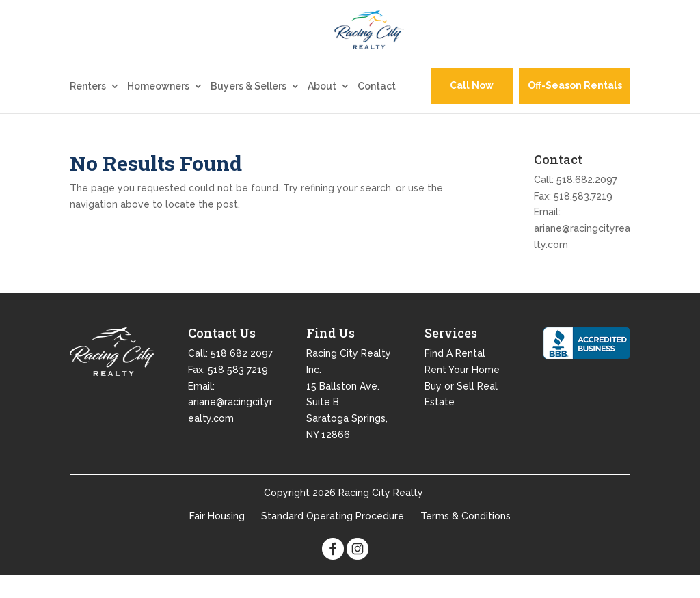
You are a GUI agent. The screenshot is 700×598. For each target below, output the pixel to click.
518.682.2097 (587, 202)
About (322, 108)
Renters (88, 108)
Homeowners (158, 108)
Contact (377, 108)
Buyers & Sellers (248, 108)
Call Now (472, 108)
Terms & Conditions (466, 538)
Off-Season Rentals (575, 108)
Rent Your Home (462, 392)
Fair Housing (217, 538)
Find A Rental (455, 375)
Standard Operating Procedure (333, 538)
